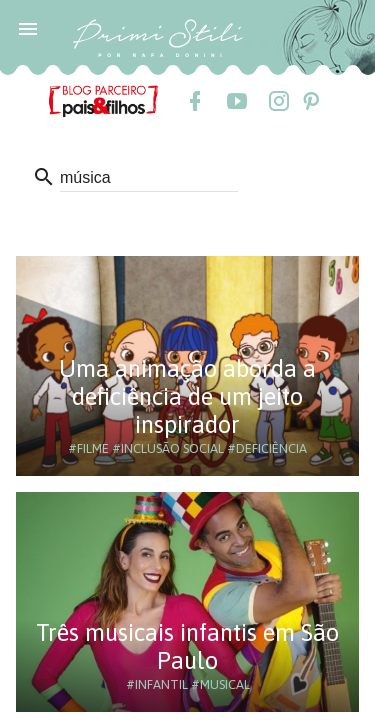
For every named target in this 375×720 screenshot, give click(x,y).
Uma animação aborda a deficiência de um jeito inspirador (187, 396)
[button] (28, 28)
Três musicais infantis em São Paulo (187, 646)
